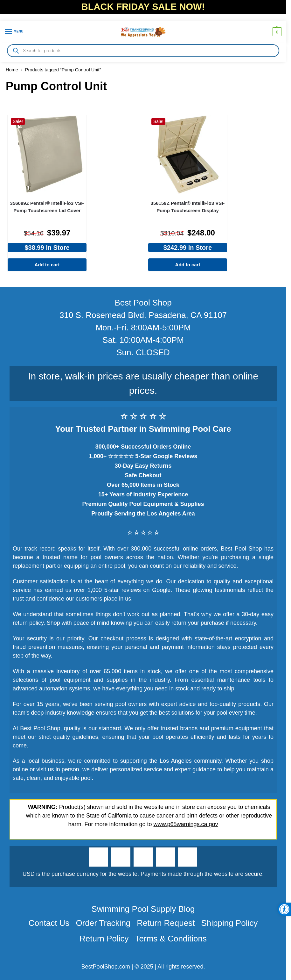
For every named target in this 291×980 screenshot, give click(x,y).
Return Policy (104, 939)
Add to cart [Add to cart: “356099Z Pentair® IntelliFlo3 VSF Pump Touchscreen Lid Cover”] (47, 265)
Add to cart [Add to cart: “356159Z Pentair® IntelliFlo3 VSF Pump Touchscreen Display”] (188, 265)
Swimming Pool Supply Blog (143, 909)
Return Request (166, 923)
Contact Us (49, 923)
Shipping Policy (229, 923)
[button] (276, 32)
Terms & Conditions (171, 939)
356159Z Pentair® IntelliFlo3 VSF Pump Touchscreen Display (188, 207)
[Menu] (14, 32)
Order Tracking (103, 923)
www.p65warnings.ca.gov (186, 824)
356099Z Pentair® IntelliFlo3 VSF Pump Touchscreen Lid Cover (47, 207)
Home (12, 70)
